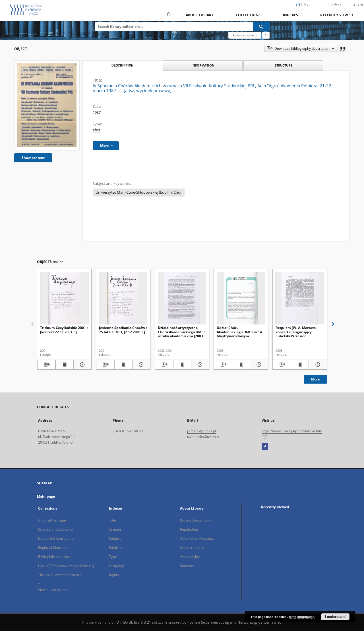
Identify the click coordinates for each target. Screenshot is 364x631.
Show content (33, 158)
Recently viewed (337, 15)
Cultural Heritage (52, 520)
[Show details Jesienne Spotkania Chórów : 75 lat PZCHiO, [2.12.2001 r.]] (140, 365)
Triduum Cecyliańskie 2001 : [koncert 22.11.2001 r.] (64, 330)
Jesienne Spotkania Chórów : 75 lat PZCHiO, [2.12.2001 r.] (123, 330)
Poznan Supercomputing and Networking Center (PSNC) (235, 622)
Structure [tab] (283, 65)
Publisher (116, 548)
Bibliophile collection (55, 557)
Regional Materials (53, 548)
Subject (115, 538)
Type (113, 557)
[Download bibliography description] (46, 365)
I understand (335, 617)
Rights (114, 575)
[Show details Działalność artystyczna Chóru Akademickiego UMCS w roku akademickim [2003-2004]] (199, 365)
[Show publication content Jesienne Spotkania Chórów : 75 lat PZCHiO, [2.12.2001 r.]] (123, 365)
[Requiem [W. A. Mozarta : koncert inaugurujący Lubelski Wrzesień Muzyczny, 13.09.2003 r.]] (300, 298)
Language (117, 566)
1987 (97, 112)
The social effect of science (60, 575)
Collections (248, 15)
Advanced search (245, 35)
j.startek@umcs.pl (201, 431)
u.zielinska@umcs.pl (203, 437)
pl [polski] (306, 4)
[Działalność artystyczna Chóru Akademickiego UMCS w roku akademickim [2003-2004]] (182, 298)
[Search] (261, 26)
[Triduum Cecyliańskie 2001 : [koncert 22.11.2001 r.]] (64, 298)
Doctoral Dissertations (56, 538)
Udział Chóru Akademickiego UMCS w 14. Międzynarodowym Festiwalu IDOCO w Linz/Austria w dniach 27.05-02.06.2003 (241, 332)
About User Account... (197, 538)
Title (112, 520)
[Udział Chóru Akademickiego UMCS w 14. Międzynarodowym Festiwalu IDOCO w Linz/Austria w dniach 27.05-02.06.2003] (241, 298)
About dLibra (190, 557)
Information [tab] (203, 65)
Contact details (192, 548)
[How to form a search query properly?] (266, 35)
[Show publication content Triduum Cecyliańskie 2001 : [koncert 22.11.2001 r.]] (65, 365)
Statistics (187, 566)
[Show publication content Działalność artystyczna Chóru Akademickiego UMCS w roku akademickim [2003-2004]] (182, 365)
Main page (46, 496)
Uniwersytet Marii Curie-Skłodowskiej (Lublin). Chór (139, 192)
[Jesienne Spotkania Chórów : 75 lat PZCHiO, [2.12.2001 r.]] (123, 298)
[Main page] (168, 15)
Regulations (189, 529)
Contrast (336, 4)
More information (302, 617)
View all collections (53, 590)
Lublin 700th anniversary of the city (66, 566)
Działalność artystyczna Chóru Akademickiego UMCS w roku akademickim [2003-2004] (182, 332)
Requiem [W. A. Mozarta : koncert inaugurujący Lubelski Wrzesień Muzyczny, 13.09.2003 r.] (296, 332)
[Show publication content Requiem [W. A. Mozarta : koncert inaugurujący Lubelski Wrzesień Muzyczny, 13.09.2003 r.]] (300, 365)
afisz (97, 130)
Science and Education (56, 529)
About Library (200, 15)
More (315, 379)
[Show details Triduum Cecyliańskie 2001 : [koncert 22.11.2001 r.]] (82, 365)
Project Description (195, 520)
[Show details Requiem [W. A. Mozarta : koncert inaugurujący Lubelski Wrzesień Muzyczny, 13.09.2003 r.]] (317, 365)
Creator (115, 529)
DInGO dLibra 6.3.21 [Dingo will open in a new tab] (134, 622)
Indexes (291, 15)
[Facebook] (265, 447)
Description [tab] (122, 65)
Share (358, 5)
